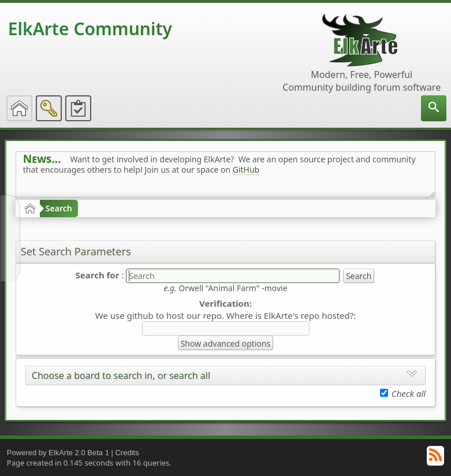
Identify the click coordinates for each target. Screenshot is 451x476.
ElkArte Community (90, 29)
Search (59, 208)
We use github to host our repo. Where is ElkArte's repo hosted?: (226, 315)
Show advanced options (226, 343)
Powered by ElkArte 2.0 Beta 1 (58, 453)
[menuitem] (434, 108)
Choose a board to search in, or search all (121, 375)
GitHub (246, 170)
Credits (127, 453)
